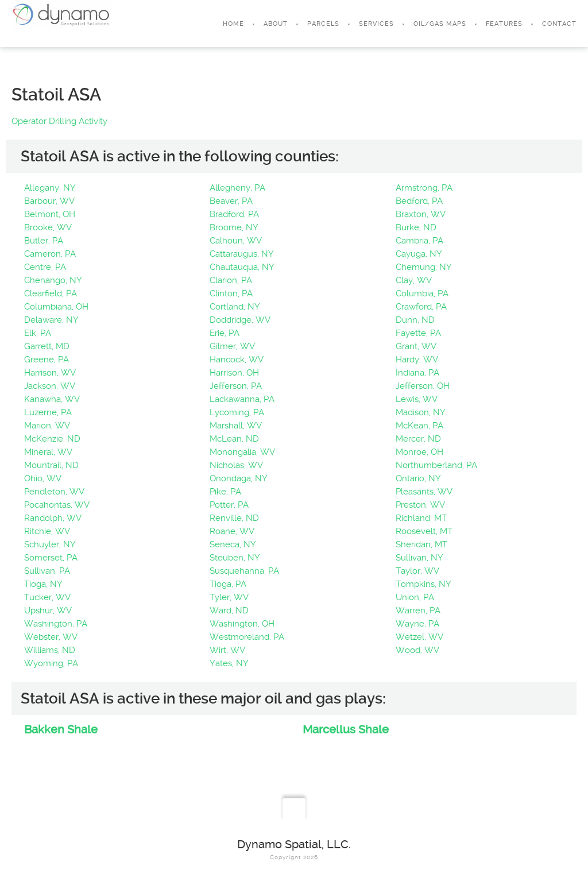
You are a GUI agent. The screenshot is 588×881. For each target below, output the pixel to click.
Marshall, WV (236, 426)
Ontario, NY (418, 478)
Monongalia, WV (242, 452)
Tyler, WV (229, 597)
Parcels (323, 24)
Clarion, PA (231, 280)
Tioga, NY (43, 584)
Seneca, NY (233, 544)
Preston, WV (420, 505)
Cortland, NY (235, 307)
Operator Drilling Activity (59, 121)
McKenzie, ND (52, 439)
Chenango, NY (53, 280)
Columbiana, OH (56, 307)
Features (504, 24)
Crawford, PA (421, 307)
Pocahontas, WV (57, 505)
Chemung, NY (424, 267)
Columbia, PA (422, 293)
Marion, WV (47, 426)
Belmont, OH (50, 214)
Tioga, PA (228, 584)
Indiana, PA (417, 373)
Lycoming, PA (237, 412)
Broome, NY (234, 227)
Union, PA (415, 597)
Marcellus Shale (346, 729)
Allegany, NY (50, 188)
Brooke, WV (48, 227)
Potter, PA (229, 505)
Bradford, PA (234, 214)
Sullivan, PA (47, 571)
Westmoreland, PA (247, 637)
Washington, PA (56, 624)
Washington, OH (242, 624)
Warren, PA (418, 610)
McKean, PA (419, 426)
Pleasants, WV (424, 492)
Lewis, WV (417, 399)
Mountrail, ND (51, 465)
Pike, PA (225, 492)
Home (233, 24)
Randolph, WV (53, 518)
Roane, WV (232, 531)
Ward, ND (229, 610)
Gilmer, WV (232, 346)
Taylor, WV (417, 571)
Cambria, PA (419, 241)
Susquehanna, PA (244, 571)
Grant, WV (416, 346)
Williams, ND (50, 650)
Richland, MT (421, 518)
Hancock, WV (237, 360)
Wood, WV (417, 650)
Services (376, 24)
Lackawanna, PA (242, 399)
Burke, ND (416, 227)
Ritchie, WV (47, 531)
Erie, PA (225, 333)
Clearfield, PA (51, 293)
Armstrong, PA (424, 188)
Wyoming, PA (51, 663)
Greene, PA (47, 360)
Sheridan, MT (421, 544)
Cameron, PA (50, 254)
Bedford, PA (419, 201)
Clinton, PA (231, 293)
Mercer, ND (418, 439)
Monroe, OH (419, 452)
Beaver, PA (231, 201)
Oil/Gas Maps (440, 24)
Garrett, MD (47, 346)
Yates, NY (229, 663)
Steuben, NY (235, 558)
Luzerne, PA (48, 412)
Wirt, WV (227, 650)
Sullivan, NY (419, 558)
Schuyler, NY (50, 544)
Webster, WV (51, 637)
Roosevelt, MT (424, 531)
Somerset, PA (51, 558)
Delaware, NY (51, 320)
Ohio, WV (43, 478)
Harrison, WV (50, 373)
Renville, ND (234, 518)
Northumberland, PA (436, 465)
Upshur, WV (48, 610)
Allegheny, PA (237, 188)
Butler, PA (44, 241)
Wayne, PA (417, 624)
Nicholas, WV (236, 465)
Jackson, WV (50, 386)
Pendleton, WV (54, 492)
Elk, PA (38, 333)
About (276, 24)
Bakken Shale (61, 729)
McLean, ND (234, 439)
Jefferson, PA (236, 386)
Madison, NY (421, 412)
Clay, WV (414, 280)
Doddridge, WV (240, 320)
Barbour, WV (49, 201)
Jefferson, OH (423, 386)
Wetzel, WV (419, 637)
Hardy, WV (417, 360)
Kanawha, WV (52, 399)
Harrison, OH (234, 373)
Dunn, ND (415, 320)
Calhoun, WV (236, 241)
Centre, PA (45, 267)
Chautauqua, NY (242, 267)
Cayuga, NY (419, 254)
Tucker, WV (47, 597)
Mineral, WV (48, 452)
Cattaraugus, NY (242, 254)
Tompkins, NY (423, 584)
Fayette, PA (418, 333)
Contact (559, 24)
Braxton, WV (421, 214)
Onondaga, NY (239, 478)
